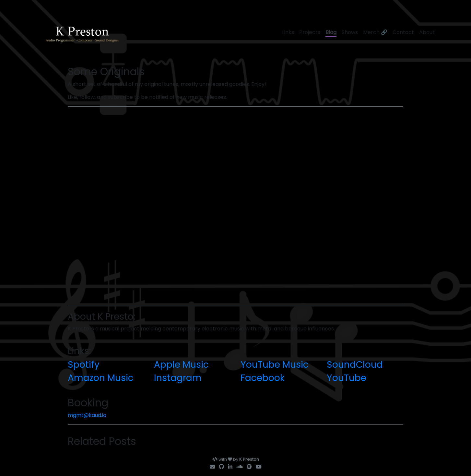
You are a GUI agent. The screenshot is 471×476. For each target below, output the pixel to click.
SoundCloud (355, 365)
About (427, 32)
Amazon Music (101, 378)
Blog (331, 32)
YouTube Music (275, 365)
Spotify (84, 365)
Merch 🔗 (375, 32)
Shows (350, 32)
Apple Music (181, 365)
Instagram (178, 378)
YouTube (347, 378)
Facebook (263, 378)
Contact (403, 32)
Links (288, 32)
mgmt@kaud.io (87, 415)
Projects (310, 32)
